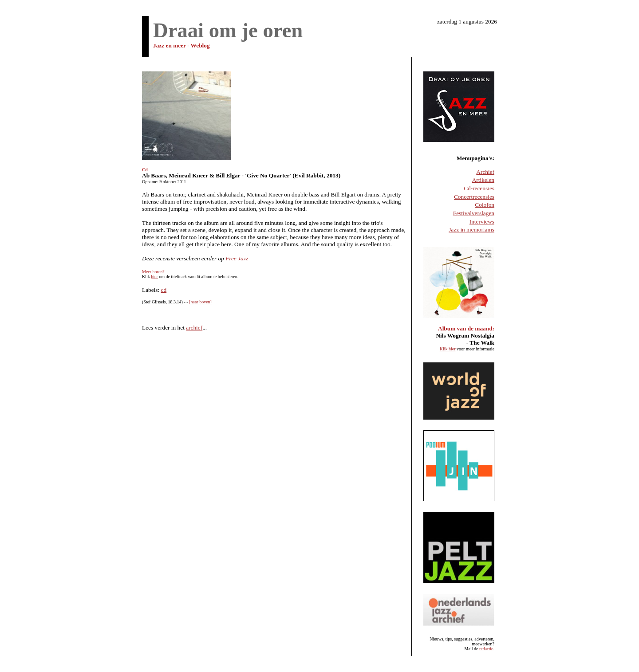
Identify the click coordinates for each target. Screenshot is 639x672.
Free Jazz (237, 258)
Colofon (485, 205)
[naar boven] (200, 302)
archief (194, 328)
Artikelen (483, 180)
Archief (485, 172)
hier (154, 277)
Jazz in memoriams (471, 230)
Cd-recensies (479, 188)
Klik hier (448, 349)
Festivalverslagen (474, 213)
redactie (486, 649)
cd (164, 290)
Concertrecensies (474, 197)
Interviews (482, 222)
